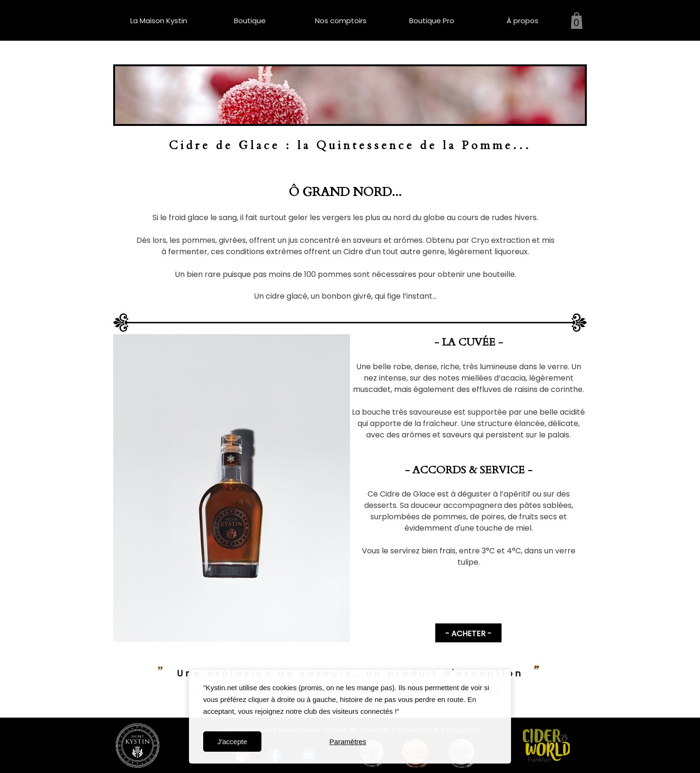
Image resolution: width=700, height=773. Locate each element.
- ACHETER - (468, 634)
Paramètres (348, 742)
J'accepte (232, 742)
